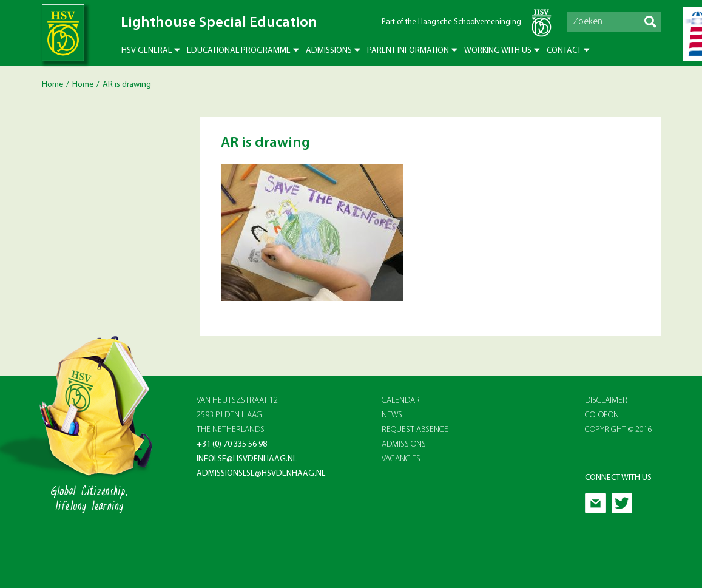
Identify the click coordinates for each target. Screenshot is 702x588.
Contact (564, 51)
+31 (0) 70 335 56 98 (232, 444)
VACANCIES (401, 459)
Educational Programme (239, 51)
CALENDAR (401, 401)
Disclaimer (606, 401)
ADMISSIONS (404, 444)
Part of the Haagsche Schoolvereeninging (451, 22)
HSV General (147, 51)
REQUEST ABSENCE (415, 430)
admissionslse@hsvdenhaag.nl (261, 474)
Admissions (329, 51)
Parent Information (408, 51)
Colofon (602, 415)
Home (52, 85)
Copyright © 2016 (619, 430)
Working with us (498, 51)
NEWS (392, 415)
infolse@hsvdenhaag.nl (247, 459)
